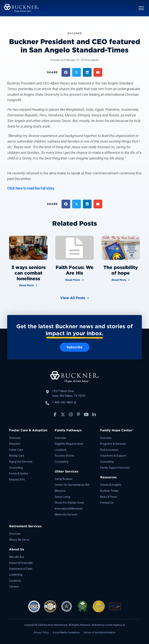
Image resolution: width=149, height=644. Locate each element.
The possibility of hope (121, 270)
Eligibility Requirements (69, 444)
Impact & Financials (21, 563)
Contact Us (107, 503)
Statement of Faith (21, 569)
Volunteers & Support (113, 456)
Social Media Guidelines (66, 632)
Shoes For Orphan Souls (69, 503)
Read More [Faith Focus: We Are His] (74, 280)
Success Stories (65, 456)
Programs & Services (113, 444)
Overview (15, 438)
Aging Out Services (21, 462)
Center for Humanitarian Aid (72, 485)
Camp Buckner (64, 479)
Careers (14, 587)
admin (95, 60)
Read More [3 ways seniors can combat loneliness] (28, 285)
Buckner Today (109, 491)
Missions (60, 491)
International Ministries (69, 509)
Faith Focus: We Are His (75, 270)
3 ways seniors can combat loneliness (28, 273)
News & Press (108, 497)
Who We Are (17, 557)
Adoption (15, 444)
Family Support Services (115, 468)
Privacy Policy (41, 632)
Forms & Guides (19, 473)
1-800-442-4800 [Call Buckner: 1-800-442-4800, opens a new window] (64, 402)
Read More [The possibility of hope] (121, 280)
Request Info (17, 480)
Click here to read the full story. (31, 188)
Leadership (16, 575)
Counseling (16, 468)
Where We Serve (19, 540)
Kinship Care (17, 456)
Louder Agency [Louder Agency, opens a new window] (115, 625)
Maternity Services (66, 514)
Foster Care (16, 450)
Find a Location (109, 450)
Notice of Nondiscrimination (100, 632)
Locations (61, 450)
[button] (141, 8)
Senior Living (62, 497)
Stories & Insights (111, 485)
